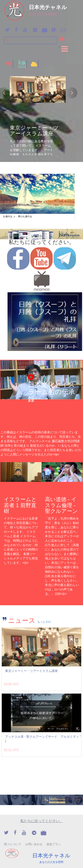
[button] (65, 39)
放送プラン (54, 844)
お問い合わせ (34, 844)
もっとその (44, 622)
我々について (13, 844)
